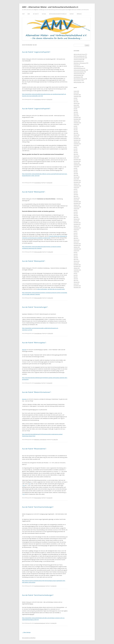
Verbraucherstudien (78, 74)
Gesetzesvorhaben (78, 60)
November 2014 (77, 287)
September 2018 (77, 207)
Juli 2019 (75, 189)
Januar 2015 (76, 284)
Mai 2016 (76, 256)
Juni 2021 (76, 149)
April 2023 (76, 112)
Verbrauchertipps (78, 75)
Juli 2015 (75, 273)
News (29, 14)
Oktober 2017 (77, 226)
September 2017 (77, 228)
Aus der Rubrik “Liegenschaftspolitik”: (36, 52)
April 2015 (76, 279)
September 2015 (77, 270)
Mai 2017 (76, 235)
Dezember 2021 (77, 138)
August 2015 (76, 272)
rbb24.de (24, 350)
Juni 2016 (76, 254)
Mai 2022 (76, 130)
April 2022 (76, 131)
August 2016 (76, 251)
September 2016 (77, 249)
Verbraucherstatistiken (79, 72)
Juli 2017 (75, 231)
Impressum (79, 14)
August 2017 (76, 230)
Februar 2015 (77, 282)
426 (24, 485)
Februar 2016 (77, 261)
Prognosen (76, 65)
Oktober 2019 (77, 184)
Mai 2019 (76, 193)
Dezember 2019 (77, 180)
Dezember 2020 (77, 159)
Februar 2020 (77, 177)
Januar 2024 (76, 105)
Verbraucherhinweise (79, 68)
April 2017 (76, 237)
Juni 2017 (76, 233)
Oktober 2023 (77, 107)
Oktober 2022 (77, 121)
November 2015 (77, 266)
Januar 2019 (76, 200)
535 (24, 494)
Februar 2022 (77, 135)
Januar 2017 (76, 242)
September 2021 (77, 144)
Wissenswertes (38, 498)
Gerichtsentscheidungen (40, 586)
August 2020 (76, 166)
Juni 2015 (76, 275)
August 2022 (76, 124)
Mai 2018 (76, 214)
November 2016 (77, 245)
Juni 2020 (76, 170)
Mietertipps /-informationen (40, 440)
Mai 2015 (76, 277)
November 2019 (77, 182)
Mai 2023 (76, 110)
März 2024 (76, 102)
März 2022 (76, 133)
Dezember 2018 (77, 201)
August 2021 (76, 145)
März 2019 (76, 196)
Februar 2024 (77, 103)
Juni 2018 (76, 212)
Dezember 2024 (77, 95)
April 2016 (76, 258)
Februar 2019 (77, 198)
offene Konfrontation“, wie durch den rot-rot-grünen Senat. (51, 289)
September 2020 (77, 165)
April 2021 (76, 152)
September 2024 (77, 96)
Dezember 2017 (77, 223)
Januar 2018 (76, 221)
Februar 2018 (77, 219)
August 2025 (76, 91)
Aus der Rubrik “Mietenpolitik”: (34, 192)
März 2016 (76, 259)
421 (30, 484)
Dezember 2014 (77, 286)
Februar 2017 (77, 240)
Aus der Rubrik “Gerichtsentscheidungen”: (38, 507)
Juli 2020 (75, 168)
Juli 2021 (75, 147)
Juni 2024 (76, 100)
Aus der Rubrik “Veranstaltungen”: (35, 307)
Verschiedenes (38, 99)
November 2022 (77, 119)
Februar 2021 (77, 156)
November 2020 (77, 161)
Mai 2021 (76, 151)
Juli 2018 (75, 210)
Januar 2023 (76, 116)
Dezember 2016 (77, 244)
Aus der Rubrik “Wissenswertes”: (34, 449)
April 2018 (76, 216)
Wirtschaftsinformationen (79, 79)
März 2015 (76, 280)
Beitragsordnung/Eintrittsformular (58, 14)
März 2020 (76, 175)
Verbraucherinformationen (80, 70)
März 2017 (76, 238)
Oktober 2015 (77, 268)
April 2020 (76, 173)
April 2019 (76, 194)
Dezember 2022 (77, 117)
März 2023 (76, 114)
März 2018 (76, 217)
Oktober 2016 (77, 247)
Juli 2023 (75, 109)
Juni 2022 (76, 128)
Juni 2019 (76, 191)
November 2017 (77, 224)
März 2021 (76, 154)
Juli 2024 (75, 98)
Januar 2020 (76, 179)
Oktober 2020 (77, 163)
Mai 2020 (76, 172)
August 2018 (76, 209)
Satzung (44, 14)
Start (23, 14)
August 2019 (76, 187)
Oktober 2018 (77, 205)
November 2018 (77, 203)
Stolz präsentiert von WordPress (29, 638)
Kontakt (72, 14)
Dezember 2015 (77, 265)
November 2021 (77, 140)
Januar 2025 (76, 93)
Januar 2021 (76, 158)
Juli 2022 (75, 126)
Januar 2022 (76, 137)
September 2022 (77, 123)
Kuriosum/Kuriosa (78, 61)
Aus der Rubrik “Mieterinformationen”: (37, 392)
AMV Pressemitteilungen (79, 56)
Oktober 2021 (77, 142)
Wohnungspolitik (38, 252)
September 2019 (77, 186)
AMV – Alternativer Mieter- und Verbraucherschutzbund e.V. (50, 7)
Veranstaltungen (38, 333)
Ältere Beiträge (26, 632)
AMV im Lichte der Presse (79, 54)
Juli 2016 (75, 252)
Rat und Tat (36, 14)
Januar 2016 (76, 263)
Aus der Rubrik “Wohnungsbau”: (34, 343)
